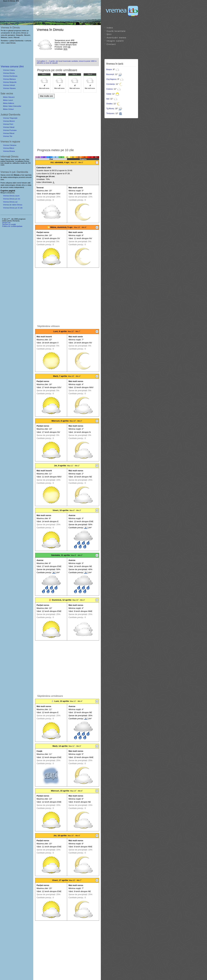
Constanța (111, 84)
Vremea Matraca (9, 79)
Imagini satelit (115, 41)
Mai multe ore (46, 96)
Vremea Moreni (9, 121)
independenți (19, 187)
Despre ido (6, 223)
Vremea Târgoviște (10, 118)
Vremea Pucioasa (10, 130)
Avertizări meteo (116, 38)
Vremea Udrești (9, 85)
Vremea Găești (9, 127)
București (110, 74)
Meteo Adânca (9, 103)
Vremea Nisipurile (10, 82)
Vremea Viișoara (9, 88)
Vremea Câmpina (10, 145)
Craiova (109, 89)
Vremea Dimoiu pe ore (12, 199)
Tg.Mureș (110, 109)
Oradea (109, 104)
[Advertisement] (67, 122)
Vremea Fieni (8, 124)
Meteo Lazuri (8, 100)
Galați (109, 94)
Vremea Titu (8, 136)
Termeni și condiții (9, 224)
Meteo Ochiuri (8, 109)
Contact (111, 44)
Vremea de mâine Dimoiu (13, 205)
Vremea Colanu (9, 70)
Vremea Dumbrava (10, 76)
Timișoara (110, 113)
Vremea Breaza (9, 151)
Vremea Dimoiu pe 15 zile (13, 208)
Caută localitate (116, 31)
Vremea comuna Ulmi (12, 66)
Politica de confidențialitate (12, 226)
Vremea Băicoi (9, 148)
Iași (108, 99)
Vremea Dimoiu (9, 73)
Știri (109, 34)
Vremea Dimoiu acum (11, 196)
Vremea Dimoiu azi (10, 202)
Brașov (109, 69)
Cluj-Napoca (111, 79)
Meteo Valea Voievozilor (12, 106)
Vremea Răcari (9, 133)
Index (110, 28)
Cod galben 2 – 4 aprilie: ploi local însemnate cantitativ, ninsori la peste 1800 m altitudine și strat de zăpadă (67, 62)
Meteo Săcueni (9, 97)
